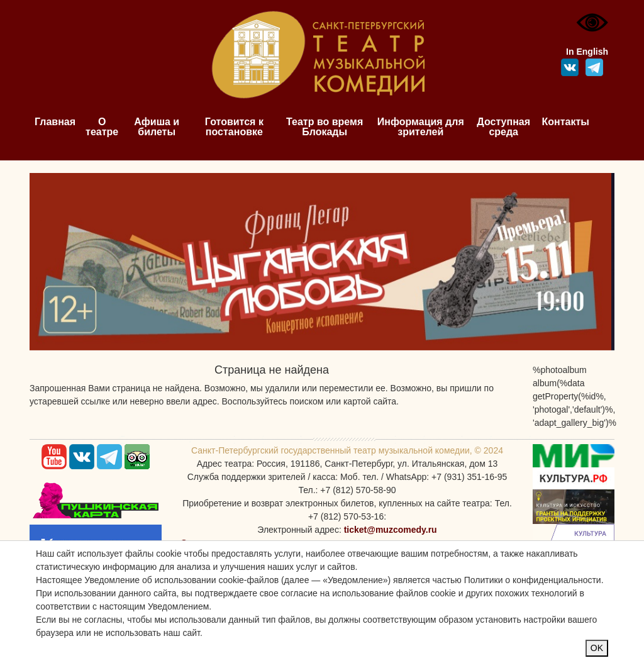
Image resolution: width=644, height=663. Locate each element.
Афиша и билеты (157, 127)
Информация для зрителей (421, 127)
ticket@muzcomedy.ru (391, 530)
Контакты (566, 122)
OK (597, 648)
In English (587, 52)
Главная (55, 122)
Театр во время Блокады (325, 127)
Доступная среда (503, 127)
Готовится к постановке (234, 127)
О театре (102, 127)
